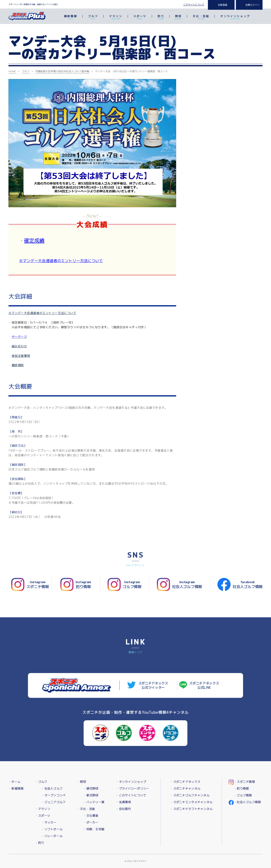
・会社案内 (123, 809)
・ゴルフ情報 (243, 795)
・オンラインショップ (131, 782)
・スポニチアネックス (185, 782)
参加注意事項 (21, 356)
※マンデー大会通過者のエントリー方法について (61, 261)
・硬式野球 (91, 788)
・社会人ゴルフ (52, 788)
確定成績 (34, 241)
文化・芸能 (201, 18)
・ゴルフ (41, 782)
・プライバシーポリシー (132, 788)
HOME (12, 71)
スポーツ (140, 18)
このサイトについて (194, 5)
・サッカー (49, 822)
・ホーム (15, 782)
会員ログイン (252, 5)
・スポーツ (42, 816)
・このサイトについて (131, 795)
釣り (161, 18)
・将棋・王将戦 (94, 829)
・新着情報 (16, 788)
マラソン (116, 18)
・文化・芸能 (86, 809)
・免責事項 (123, 802)
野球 (178, 18)
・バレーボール (52, 836)
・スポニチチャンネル (185, 788)
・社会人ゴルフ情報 (247, 802)
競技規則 (18, 365)
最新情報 (71, 18)
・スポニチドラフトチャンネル (191, 809)
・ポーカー (91, 822)
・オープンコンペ (53, 795)
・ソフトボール (52, 829)
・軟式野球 (91, 795)
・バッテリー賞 (94, 802)
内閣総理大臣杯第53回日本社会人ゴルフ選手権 (62, 71)
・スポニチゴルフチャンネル (190, 795)
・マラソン (42, 809)
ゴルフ (93, 18)
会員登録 (223, 5)
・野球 (82, 782)
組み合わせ (19, 346)
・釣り (39, 843)
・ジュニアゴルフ (53, 802)
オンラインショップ (235, 18)
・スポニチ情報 (244, 782)
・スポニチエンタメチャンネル (191, 802)
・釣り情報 (241, 788)
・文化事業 (91, 816)
